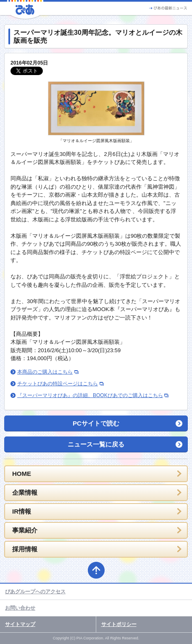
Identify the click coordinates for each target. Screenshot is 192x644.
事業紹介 (25, 530)
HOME (22, 474)
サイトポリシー (119, 624)
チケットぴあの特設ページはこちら (58, 384)
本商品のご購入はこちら (45, 372)
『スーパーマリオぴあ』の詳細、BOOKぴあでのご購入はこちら (90, 395)
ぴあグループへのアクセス (35, 592)
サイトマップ (20, 624)
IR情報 (22, 511)
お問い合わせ (20, 608)
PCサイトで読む (96, 423)
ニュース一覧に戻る (96, 444)
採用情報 (25, 549)
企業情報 (25, 492)
